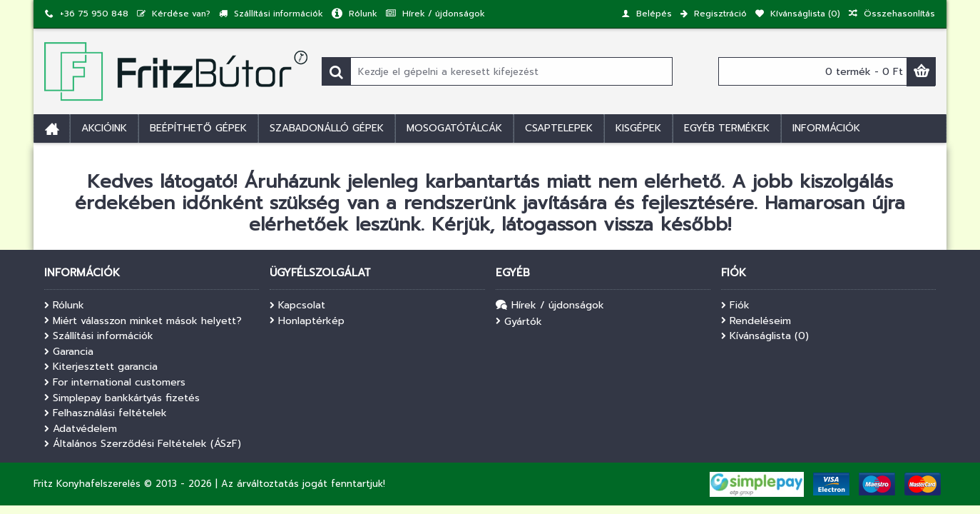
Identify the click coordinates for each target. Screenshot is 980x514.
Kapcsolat (297, 306)
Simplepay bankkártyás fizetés (122, 398)
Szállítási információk (99, 336)
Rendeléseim (756, 321)
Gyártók (519, 322)
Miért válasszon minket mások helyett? (143, 321)
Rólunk (64, 306)
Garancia (69, 352)
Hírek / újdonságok (550, 306)
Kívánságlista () (765, 336)
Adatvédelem (81, 429)
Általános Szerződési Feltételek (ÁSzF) (143, 444)
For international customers (115, 383)
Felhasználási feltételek (106, 413)
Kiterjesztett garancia (101, 367)
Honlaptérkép (307, 321)
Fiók (735, 306)
